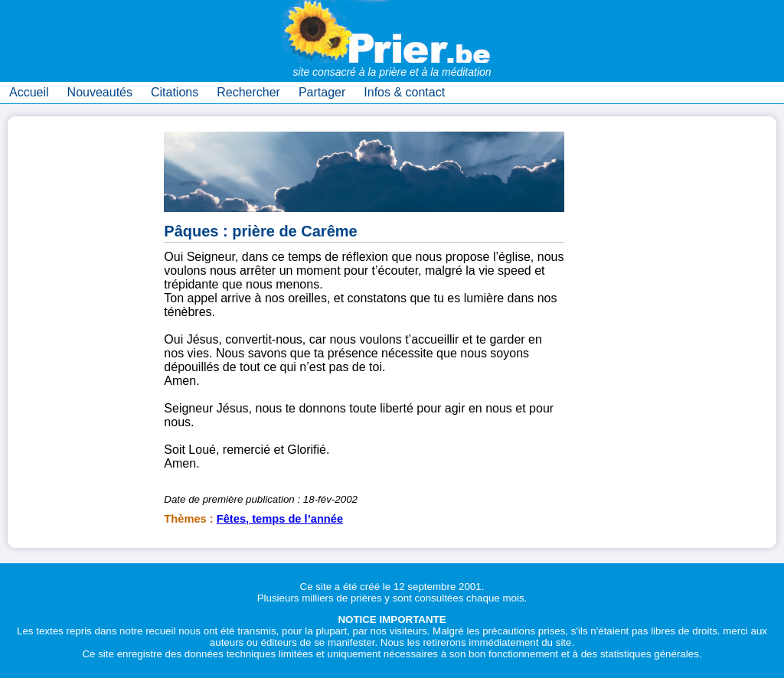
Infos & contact (404, 92)
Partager (322, 92)
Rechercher (248, 92)
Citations (175, 92)
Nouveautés (100, 92)
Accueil (29, 92)
